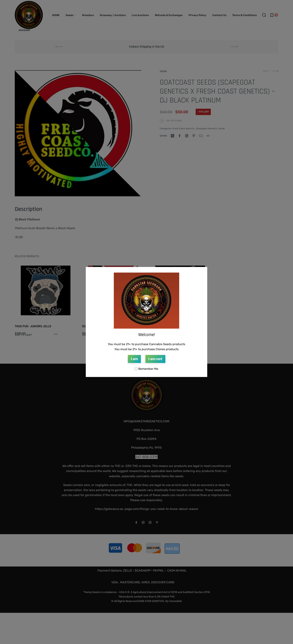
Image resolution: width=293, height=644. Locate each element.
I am (134, 359)
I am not (155, 359)
